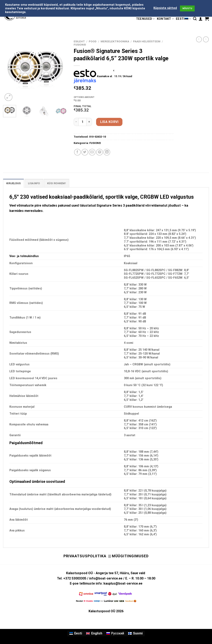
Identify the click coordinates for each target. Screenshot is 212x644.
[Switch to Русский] (115, 633)
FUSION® (80, 45)
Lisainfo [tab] (34, 183)
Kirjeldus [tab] (13, 183)
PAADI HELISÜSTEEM (147, 41)
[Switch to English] (94, 633)
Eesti (183, 19)
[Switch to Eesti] (76, 633)
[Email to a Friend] (92, 152)
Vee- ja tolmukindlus (24, 256)
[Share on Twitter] (85, 152)
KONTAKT (165, 19)
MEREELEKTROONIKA (115, 41)
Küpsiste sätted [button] (165, 8)
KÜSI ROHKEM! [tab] (57, 183)
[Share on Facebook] (77, 152)
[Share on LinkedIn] (107, 152)
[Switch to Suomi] (135, 633)
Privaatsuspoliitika (85, 556)
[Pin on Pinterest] (99, 152)
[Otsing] (195, 19)
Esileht (79, 41)
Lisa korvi (109, 122)
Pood (93, 41)
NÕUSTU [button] (187, 8)
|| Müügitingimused (128, 556)
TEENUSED (145, 19)
